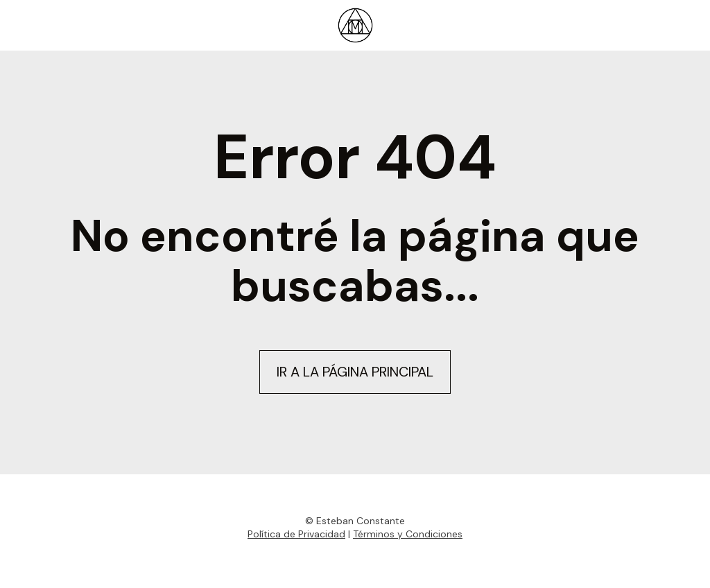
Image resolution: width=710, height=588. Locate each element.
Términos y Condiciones (408, 534)
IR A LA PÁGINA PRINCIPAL (355, 372)
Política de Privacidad (296, 534)
